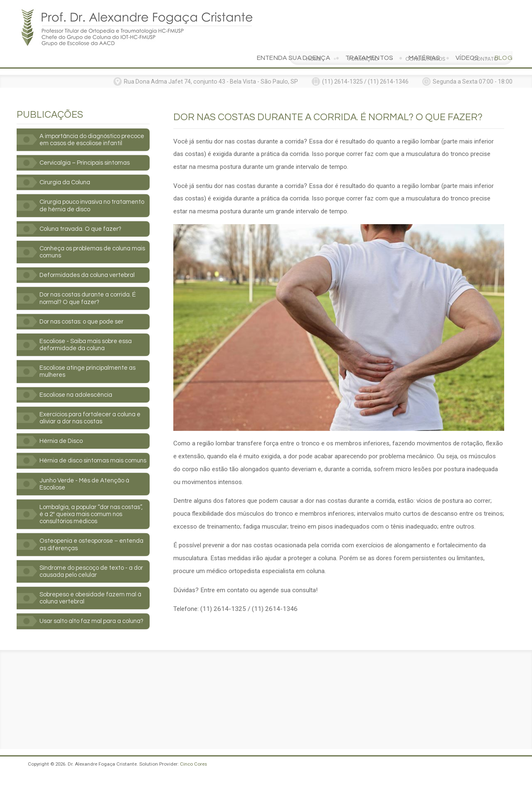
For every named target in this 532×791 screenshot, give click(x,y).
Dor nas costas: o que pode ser (84, 313)
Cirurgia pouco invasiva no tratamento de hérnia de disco (85, 195)
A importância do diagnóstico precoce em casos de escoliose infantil (86, 124)
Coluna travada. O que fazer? (84, 218)
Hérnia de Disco (63, 435)
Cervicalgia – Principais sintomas (87, 151)
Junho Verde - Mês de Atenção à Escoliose (88, 486)
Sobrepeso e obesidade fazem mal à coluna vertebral (94, 603)
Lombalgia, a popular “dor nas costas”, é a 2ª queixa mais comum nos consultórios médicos (89, 517)
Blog (504, 38)
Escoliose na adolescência (79, 388)
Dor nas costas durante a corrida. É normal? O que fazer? (91, 289)
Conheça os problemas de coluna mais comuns (89, 242)
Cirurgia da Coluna (67, 171)
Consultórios (425, 8)
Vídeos (467, 38)
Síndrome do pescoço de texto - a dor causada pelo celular (95, 576)
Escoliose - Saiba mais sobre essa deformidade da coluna (89, 336)
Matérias (424, 38)
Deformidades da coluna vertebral (90, 266)
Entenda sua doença (294, 38)
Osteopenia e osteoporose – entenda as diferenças (82, 548)
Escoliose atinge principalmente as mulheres (91, 364)
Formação (363, 8)
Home (314, 8)
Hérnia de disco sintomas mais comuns (84, 459)
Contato (485, 8)
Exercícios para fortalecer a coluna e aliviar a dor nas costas (94, 411)
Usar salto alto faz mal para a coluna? (83, 630)
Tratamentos (369, 38)
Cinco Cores (193, 777)
